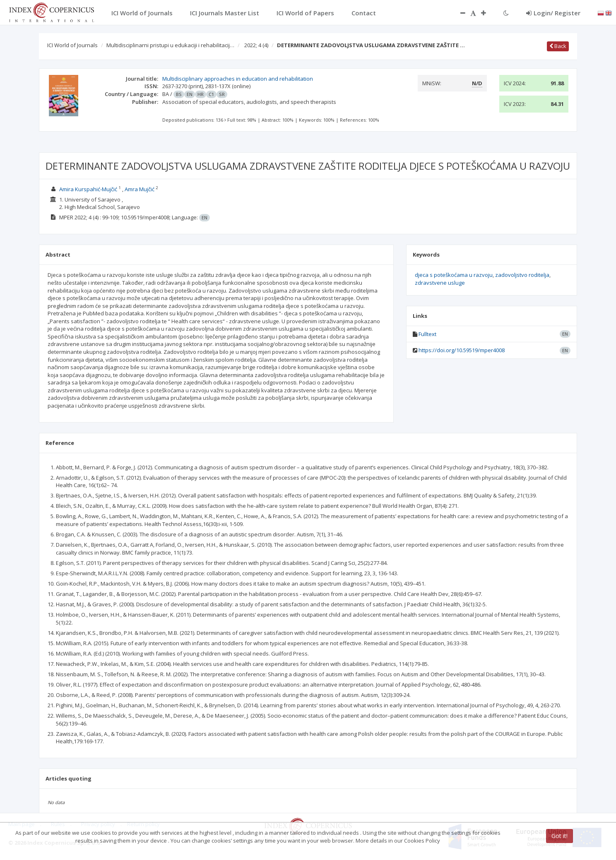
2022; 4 (256, 45)
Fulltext (427, 334)
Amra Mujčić (140, 189)
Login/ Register (553, 13)
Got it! (559, 836)
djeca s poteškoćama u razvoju (454, 275)
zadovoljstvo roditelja (522, 275)
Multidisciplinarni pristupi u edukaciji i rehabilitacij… (170, 45)
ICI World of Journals (72, 45)
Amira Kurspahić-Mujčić (88, 189)
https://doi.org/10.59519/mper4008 (462, 350)
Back (558, 46)
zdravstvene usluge (440, 283)
